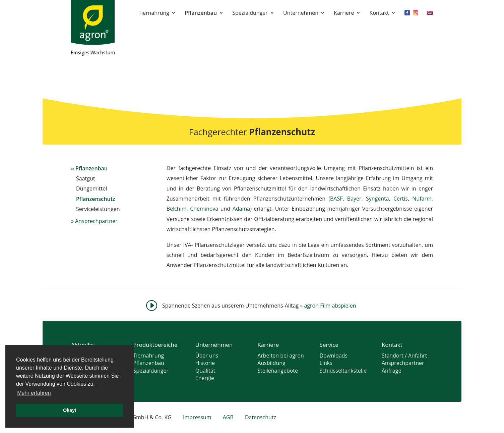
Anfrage (391, 371)
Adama (241, 209)
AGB (228, 417)
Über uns (207, 356)
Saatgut (85, 178)
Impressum (197, 417)
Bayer (354, 199)
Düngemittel (91, 188)
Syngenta (377, 199)
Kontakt (379, 13)
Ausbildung (271, 363)
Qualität (205, 371)
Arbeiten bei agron (281, 356)
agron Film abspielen (328, 306)
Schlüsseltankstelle (343, 371)
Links (326, 363)
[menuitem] (430, 17)
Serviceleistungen (98, 209)
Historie (205, 363)
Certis (401, 199)
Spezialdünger (250, 13)
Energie (205, 378)
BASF (336, 199)
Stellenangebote (278, 371)
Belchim (177, 209)
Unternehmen (301, 13)
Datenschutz (261, 417)
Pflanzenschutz (96, 199)
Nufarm (422, 199)
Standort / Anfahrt (404, 356)
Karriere (344, 13)
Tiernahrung (154, 13)
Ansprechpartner (96, 221)
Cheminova (204, 209)
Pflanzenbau (201, 13)
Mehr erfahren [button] (34, 393)
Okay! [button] (70, 410)
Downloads (334, 356)
